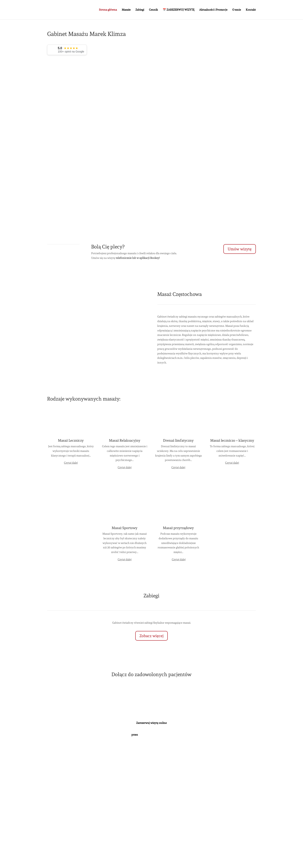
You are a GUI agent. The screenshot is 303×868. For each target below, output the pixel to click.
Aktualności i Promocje (213, 10)
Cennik (153, 10)
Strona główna (108, 10)
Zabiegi (140, 10)
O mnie (237, 10)
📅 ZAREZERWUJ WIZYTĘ (179, 10)
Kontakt (251, 10)
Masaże (126, 10)
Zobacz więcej (151, 636)
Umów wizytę (240, 249)
